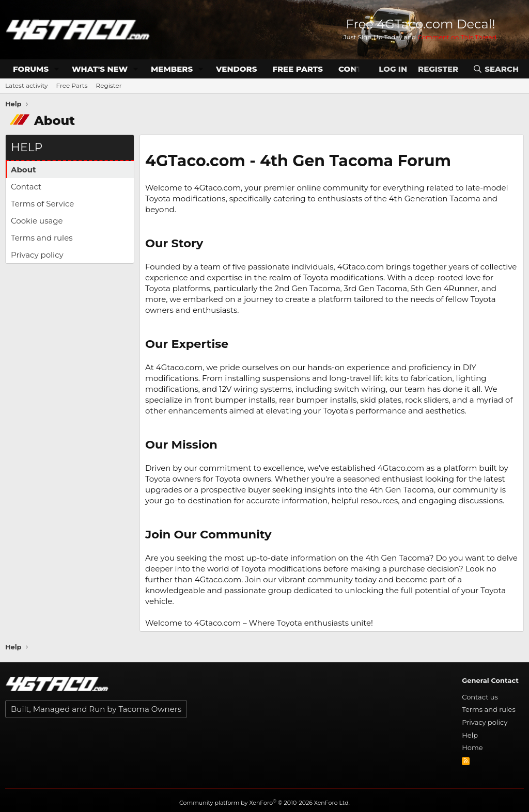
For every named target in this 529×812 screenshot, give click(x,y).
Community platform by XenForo (264, 803)
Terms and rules (42, 238)
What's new (100, 69)
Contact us (480, 697)
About (24, 170)
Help (470, 735)
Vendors (236, 69)
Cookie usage (37, 221)
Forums (31, 69)
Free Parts (298, 69)
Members (172, 69)
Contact (26, 187)
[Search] (496, 69)
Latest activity (27, 85)
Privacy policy (37, 255)
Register (109, 85)
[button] (57, 69)
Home (472, 747)
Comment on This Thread (457, 37)
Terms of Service (42, 204)
